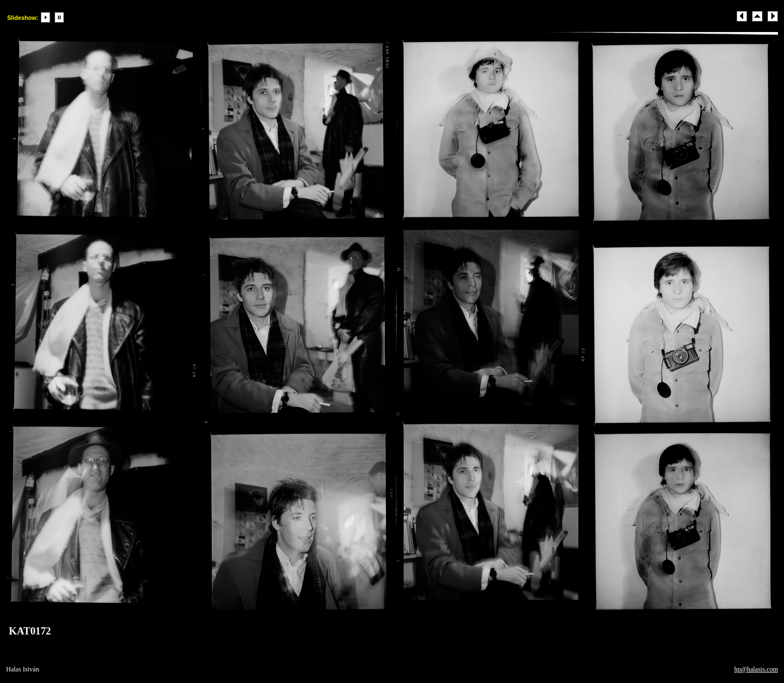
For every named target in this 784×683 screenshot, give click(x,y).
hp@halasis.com (756, 669)
